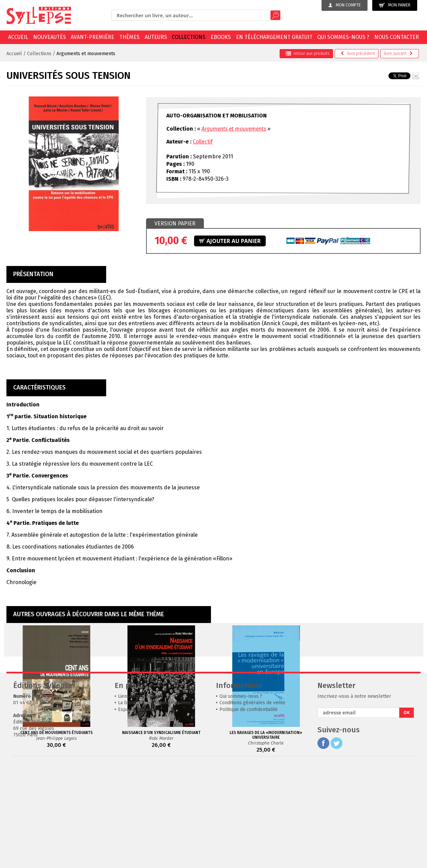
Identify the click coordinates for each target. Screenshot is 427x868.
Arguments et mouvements (86, 54)
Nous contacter (397, 37)
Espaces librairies (137, 811)
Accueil (18, 37)
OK (407, 814)
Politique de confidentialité (248, 811)
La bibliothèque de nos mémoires (154, 804)
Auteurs (156, 37)
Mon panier (395, 5)
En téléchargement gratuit (274, 37)
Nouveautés (50, 37)
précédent (358, 53)
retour (307, 53)
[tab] (175, 224)
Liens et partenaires (140, 798)
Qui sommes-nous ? (343, 37)
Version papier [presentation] (175, 224)
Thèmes (129, 37)
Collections (189, 37)
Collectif (203, 142)
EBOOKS (221, 37)
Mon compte (345, 5)
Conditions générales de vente (252, 804)
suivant (398, 53)
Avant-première (92, 37)
